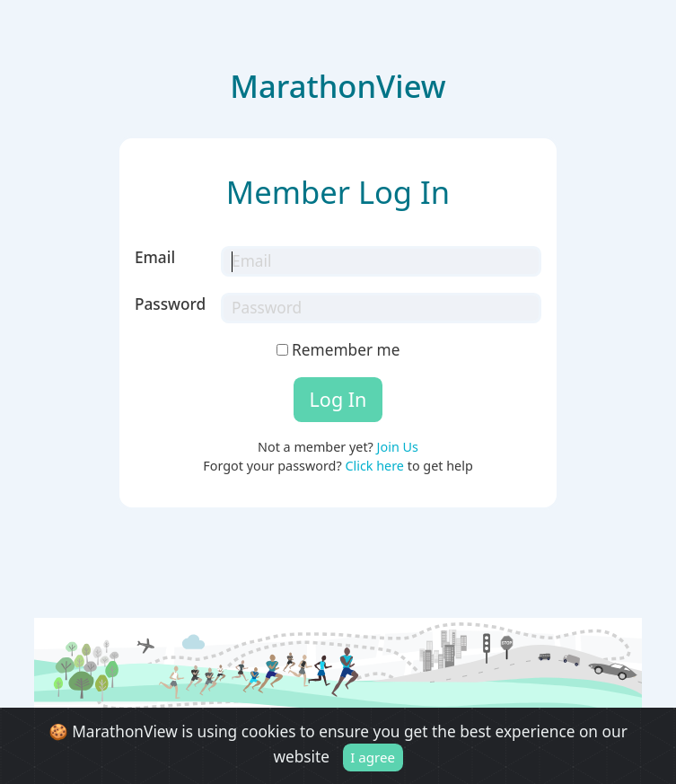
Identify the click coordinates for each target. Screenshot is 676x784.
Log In (338, 399)
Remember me (338, 350)
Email (155, 257)
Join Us (398, 447)
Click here (374, 466)
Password (170, 304)
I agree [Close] (373, 757)
